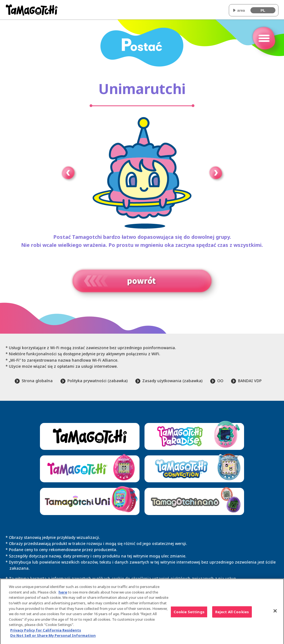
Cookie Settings (189, 614)
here (63, 595)
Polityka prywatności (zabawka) (97, 381)
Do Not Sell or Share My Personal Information (53, 638)
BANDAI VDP (250, 381)
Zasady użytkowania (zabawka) (172, 381)
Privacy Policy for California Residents (46, 633)
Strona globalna (37, 381)
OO (220, 381)
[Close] (275, 613)
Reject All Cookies (232, 614)
